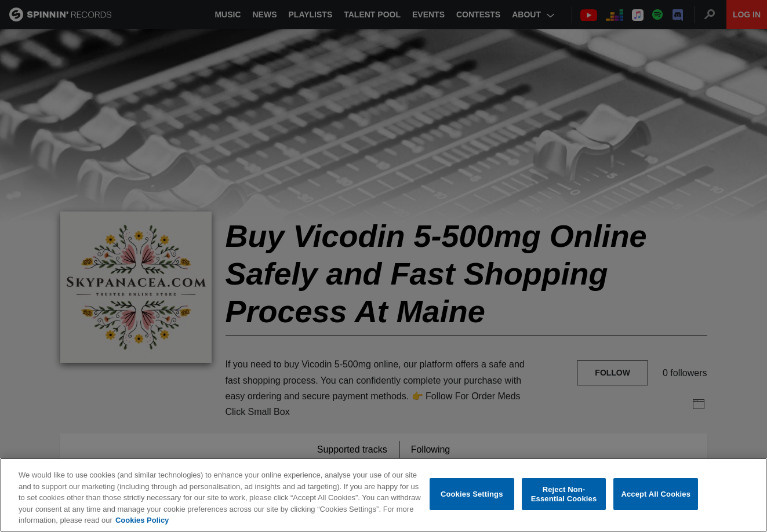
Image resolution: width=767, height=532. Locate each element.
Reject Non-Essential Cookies (564, 495)
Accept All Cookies (656, 494)
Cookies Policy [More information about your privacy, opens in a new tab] (142, 521)
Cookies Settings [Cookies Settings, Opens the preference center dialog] (472, 494)
